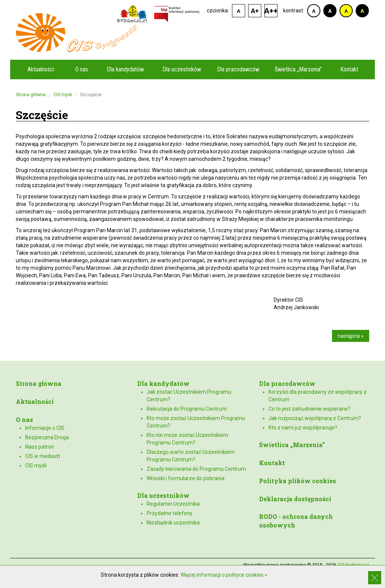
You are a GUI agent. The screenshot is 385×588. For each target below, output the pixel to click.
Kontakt (349, 69)
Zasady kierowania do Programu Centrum (196, 469)
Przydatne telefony (170, 513)
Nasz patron (40, 447)
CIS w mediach (43, 456)
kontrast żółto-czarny (346, 11)
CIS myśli (63, 95)
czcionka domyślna (239, 11)
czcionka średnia (255, 11)
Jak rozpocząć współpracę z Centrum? (315, 418)
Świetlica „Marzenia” (298, 69)
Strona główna (31, 95)
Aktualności (41, 69)
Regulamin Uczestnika (173, 504)
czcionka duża (271, 11)
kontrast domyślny (314, 11)
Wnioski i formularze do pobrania (186, 478)
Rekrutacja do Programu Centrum (187, 409)
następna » (351, 336)
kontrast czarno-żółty (362, 11)
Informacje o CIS (45, 428)
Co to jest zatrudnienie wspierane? (309, 409)
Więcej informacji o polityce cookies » (224, 575)
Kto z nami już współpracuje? (303, 428)
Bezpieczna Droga (47, 437)
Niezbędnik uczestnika (173, 523)
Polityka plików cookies (298, 481)
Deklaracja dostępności (295, 499)
